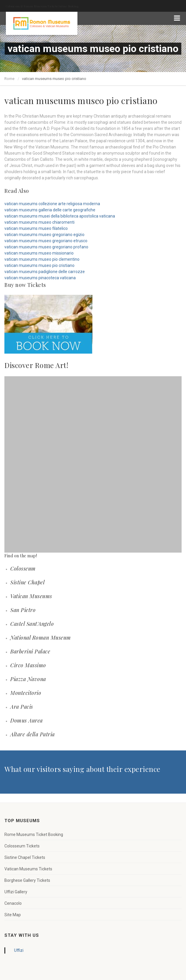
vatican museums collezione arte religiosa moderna (52, 204)
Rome (9, 79)
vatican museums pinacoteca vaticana (40, 278)
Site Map (13, 915)
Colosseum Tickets (22, 846)
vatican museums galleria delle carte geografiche (50, 210)
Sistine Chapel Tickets (25, 857)
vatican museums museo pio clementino (42, 259)
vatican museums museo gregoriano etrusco (46, 241)
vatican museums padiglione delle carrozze (45, 272)
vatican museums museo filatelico (36, 228)
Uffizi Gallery (16, 892)
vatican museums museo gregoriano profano (46, 247)
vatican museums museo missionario (39, 253)
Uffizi (19, 950)
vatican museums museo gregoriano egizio (44, 235)
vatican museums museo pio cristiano (39, 265)
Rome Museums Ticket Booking (34, 834)
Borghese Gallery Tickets (27, 880)
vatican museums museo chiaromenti (39, 222)
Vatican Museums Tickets (28, 869)
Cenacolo (13, 903)
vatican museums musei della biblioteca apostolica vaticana (60, 216)
